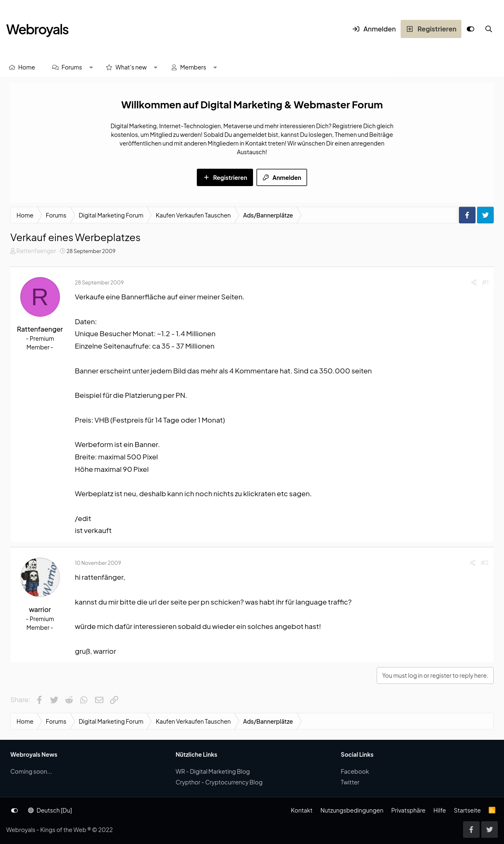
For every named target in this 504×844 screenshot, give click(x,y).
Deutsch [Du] (50, 810)
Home (27, 67)
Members (193, 67)
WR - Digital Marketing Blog (213, 771)
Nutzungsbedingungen (352, 810)
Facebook (355, 771)
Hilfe (440, 810)
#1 (485, 282)
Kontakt (301, 810)
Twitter (350, 782)
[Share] (474, 282)
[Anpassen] (471, 29)
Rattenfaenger (36, 251)
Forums (72, 67)
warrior (40, 609)
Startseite (467, 810)
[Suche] (489, 29)
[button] (91, 67)
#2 (485, 562)
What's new (131, 67)
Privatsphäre (408, 810)
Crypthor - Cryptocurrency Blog (219, 782)
